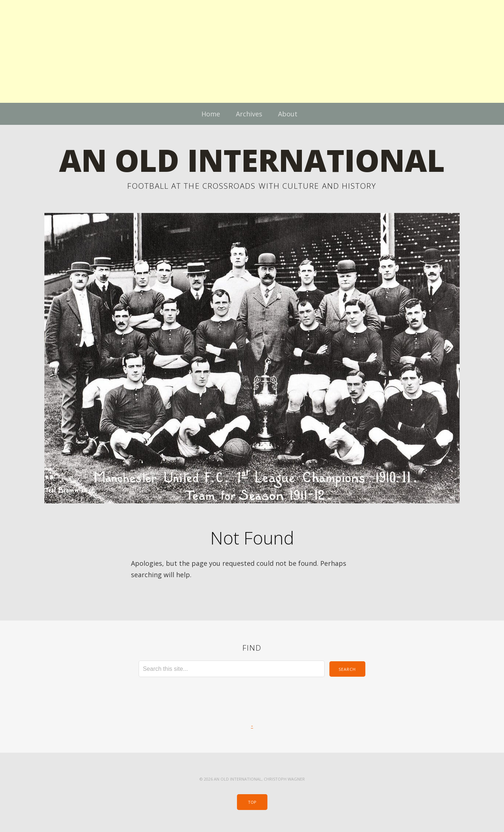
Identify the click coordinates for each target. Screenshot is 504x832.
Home (211, 114)
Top (252, 802)
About (288, 114)
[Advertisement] (220, 51)
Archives (249, 114)
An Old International (252, 160)
